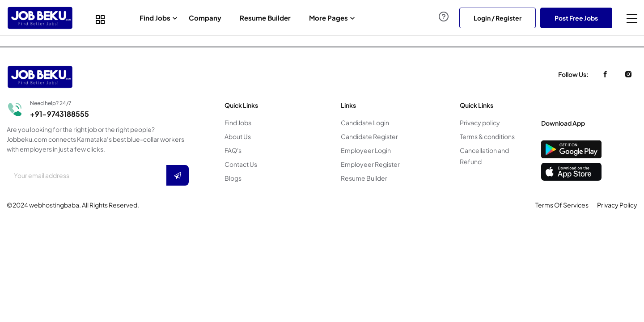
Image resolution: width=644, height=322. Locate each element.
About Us (238, 136)
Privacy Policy (617, 205)
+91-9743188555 (59, 114)
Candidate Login (365, 123)
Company (205, 18)
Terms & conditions (487, 136)
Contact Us (241, 164)
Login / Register (498, 18)
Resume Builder (265, 18)
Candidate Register (369, 136)
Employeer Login (366, 150)
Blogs (233, 178)
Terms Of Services (562, 205)
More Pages (328, 18)
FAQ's (233, 150)
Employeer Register (370, 164)
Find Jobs (155, 18)
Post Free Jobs (576, 18)
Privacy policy (480, 123)
